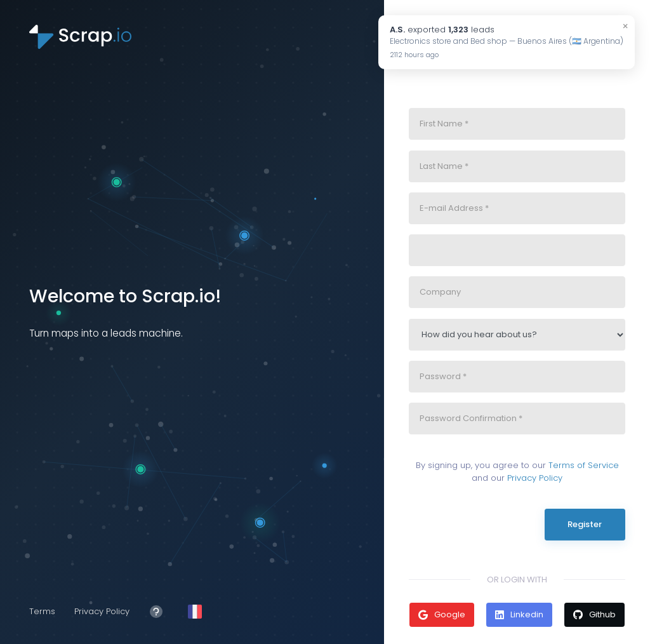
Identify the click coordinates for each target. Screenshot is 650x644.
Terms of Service (584, 465)
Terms (42, 611)
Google (442, 614)
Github (594, 614)
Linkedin (519, 614)
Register (585, 524)
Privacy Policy (102, 611)
